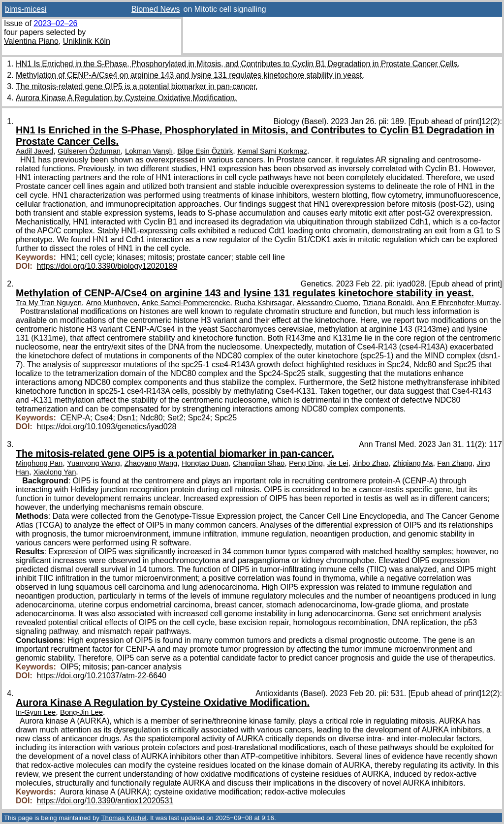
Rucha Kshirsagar (263, 303)
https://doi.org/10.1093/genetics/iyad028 (107, 427)
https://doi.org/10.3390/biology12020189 (107, 266)
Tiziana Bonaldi (387, 303)
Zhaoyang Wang (151, 463)
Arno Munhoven (112, 303)
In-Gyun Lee (36, 712)
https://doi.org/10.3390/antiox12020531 (105, 801)
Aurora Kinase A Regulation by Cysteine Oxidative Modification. (126, 98)
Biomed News (156, 9)
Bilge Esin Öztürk (205, 151)
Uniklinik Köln (87, 41)
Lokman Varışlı (149, 151)
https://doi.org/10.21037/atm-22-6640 (102, 676)
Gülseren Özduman (89, 151)
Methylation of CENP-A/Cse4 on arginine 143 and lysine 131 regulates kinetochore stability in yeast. (190, 75)
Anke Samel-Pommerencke (186, 303)
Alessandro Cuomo (327, 303)
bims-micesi (26, 9)
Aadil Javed (34, 151)
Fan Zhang (455, 463)
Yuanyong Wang (94, 463)
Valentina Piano (31, 41)
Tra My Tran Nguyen (49, 303)
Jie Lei (338, 463)
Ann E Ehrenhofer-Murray (458, 303)
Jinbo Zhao (370, 463)
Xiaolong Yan (55, 472)
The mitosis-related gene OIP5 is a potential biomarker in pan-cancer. (137, 86)
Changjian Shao (259, 463)
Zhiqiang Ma (413, 463)
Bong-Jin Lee (81, 712)
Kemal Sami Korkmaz (272, 151)
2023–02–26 (55, 23)
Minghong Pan (39, 463)
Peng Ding (306, 463)
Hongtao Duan (205, 463)
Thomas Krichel (124, 818)
